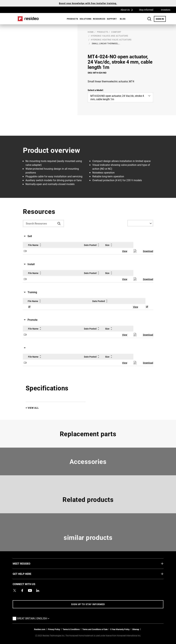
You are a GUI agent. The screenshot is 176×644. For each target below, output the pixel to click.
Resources (99, 19)
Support (112, 19)
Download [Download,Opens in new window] (148, 251)
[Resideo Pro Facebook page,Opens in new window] (22, 590)
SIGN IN (161, 19)
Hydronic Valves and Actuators (109, 36)
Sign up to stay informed (88, 604)
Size (109, 245)
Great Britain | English (34, 618)
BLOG (123, 19)
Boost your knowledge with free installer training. (88, 3)
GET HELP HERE (27, 574)
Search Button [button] (149, 19)
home (91, 32)
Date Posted (92, 245)
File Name (35, 245)
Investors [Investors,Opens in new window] (166, 10)
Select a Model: (96, 90)
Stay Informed (146, 10)
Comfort (116, 32)
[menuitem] (72, 19)
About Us (128, 10)
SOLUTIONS (86, 19)
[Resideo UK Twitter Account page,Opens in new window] (15, 590)
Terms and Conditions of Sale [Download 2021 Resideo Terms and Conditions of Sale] (95, 629)
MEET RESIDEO (26, 563)
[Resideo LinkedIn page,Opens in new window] (38, 590)
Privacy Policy (54, 629)
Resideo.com (40, 629)
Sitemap (136, 629)
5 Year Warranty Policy (120, 629)
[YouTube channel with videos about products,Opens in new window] (30, 590)
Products (72, 19)
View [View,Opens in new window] (125, 251)
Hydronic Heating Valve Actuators (111, 40)
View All (33, 408)
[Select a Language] (140, 223)
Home (28, 19)
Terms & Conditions (71, 629)
